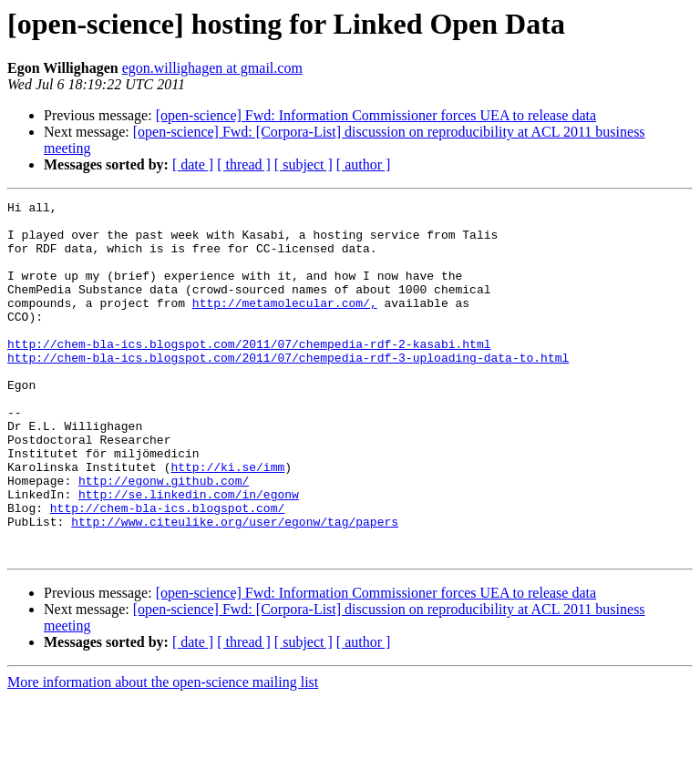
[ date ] (193, 164)
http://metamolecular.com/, (285, 324)
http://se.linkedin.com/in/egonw (189, 554)
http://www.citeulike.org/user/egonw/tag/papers (235, 587)
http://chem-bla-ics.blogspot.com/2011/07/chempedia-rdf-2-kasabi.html (249, 374)
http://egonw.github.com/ (164, 538)
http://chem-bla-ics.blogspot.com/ (167, 570)
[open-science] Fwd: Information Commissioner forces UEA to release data (376, 115)
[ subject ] (304, 164)
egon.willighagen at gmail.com (212, 68)
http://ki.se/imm (227, 521)
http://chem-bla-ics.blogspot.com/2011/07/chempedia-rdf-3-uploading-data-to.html (288, 390)
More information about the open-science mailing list (163, 753)
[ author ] (364, 164)
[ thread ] (244, 164)
